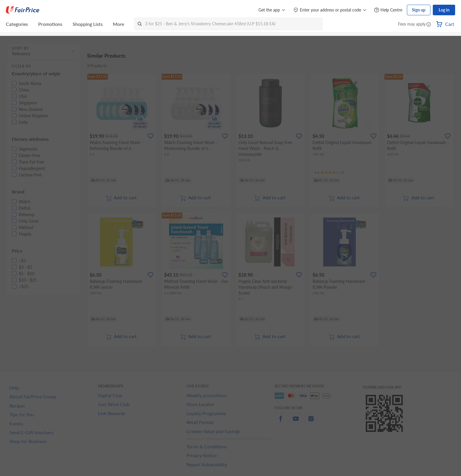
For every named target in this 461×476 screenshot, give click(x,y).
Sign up (419, 10)
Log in (444, 10)
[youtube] (296, 422)
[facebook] (280, 422)
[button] (429, 25)
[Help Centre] (388, 10)
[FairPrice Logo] (23, 10)
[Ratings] (329, 173)
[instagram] (311, 422)
